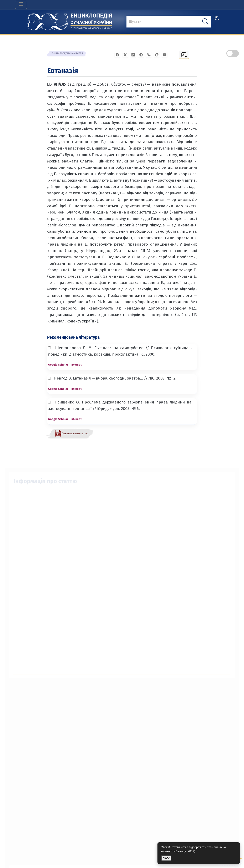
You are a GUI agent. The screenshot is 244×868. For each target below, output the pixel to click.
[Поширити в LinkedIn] (134, 54)
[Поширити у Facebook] (119, 54)
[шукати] (205, 22)
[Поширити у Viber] (150, 54)
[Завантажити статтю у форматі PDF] (71, 433)
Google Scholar (58, 365)
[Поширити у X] (126, 54)
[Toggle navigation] (21, 5)
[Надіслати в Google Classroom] (166, 54)
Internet (76, 365)
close (166, 858)
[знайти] (169, 22)
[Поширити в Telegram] (142, 54)
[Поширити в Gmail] (158, 54)
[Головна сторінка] (48, 21)
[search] (217, 19)
